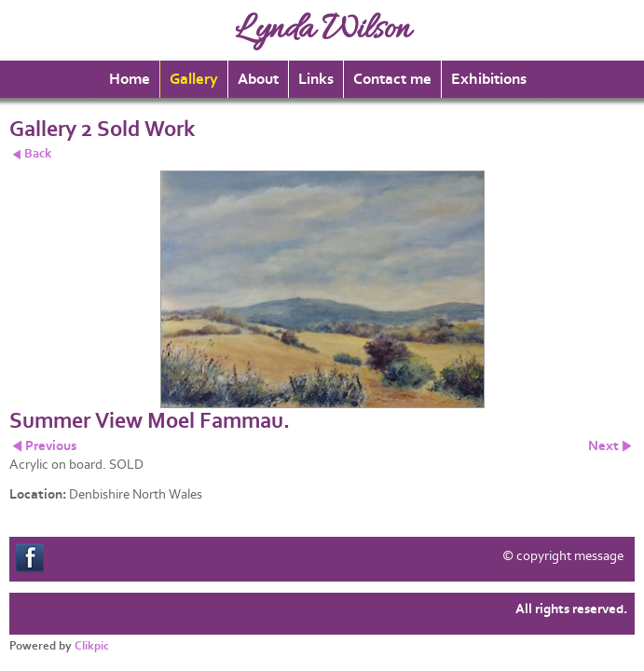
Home (130, 79)
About (258, 79)
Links (316, 79)
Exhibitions (489, 79)
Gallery (194, 79)
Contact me (392, 79)
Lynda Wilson (322, 30)
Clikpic (92, 646)
